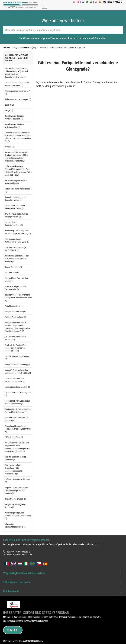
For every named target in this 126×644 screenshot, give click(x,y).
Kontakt (13, 630)
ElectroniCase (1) (12, 273)
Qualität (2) (9, 105)
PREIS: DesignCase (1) (14, 437)
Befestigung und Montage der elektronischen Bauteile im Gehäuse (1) (17, 259)
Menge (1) (9, 110)
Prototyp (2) (9, 147)
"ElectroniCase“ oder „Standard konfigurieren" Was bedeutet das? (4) (18, 298)
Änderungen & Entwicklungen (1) (18, 99)
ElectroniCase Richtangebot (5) (17, 387)
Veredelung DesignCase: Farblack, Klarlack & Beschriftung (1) (18, 516)
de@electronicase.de (23, 555)
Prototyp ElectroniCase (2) (15, 317)
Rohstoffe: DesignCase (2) (15, 499)
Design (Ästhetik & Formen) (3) (17, 365)
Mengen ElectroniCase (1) (15, 312)
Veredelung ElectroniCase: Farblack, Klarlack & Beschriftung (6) (18, 429)
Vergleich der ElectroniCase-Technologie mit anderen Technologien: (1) (16, 348)
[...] (97, 544)
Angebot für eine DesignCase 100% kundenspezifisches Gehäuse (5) (16, 490)
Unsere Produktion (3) (13, 267)
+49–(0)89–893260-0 (20, 552)
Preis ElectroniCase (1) (14, 306)
